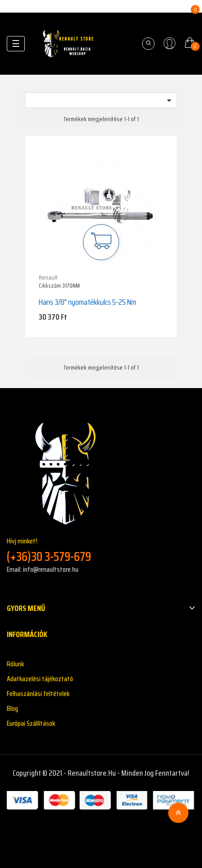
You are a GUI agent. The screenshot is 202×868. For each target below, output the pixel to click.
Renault (48, 277)
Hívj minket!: (101, 550)
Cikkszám (50, 286)
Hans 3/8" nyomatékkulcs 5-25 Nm (87, 302)
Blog (12, 708)
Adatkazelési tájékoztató (40, 679)
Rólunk (15, 664)
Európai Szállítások (31, 723)
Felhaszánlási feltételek (38, 694)
